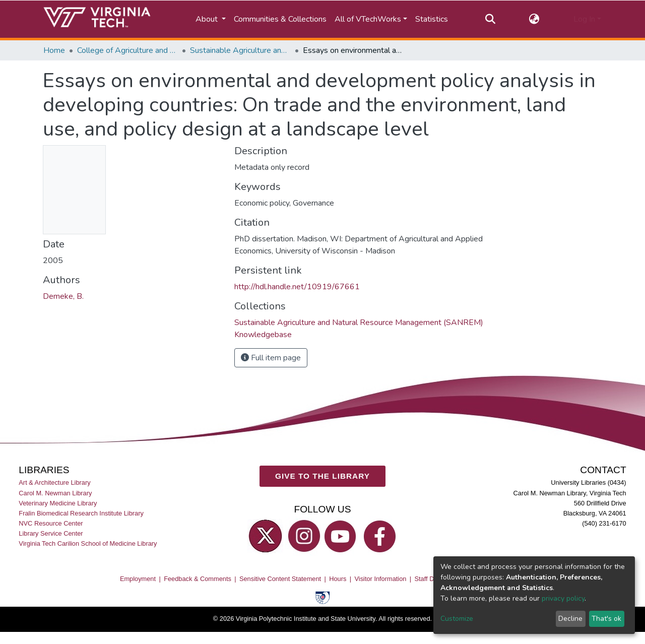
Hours (338, 579)
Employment (138, 579)
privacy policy (563, 598)
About (208, 19)
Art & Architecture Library (54, 483)
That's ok (606, 619)
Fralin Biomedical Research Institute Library (81, 513)
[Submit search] (490, 19)
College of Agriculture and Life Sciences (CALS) (127, 50)
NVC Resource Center (51, 523)
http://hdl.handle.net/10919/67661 (297, 287)
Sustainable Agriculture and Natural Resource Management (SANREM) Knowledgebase (240, 50)
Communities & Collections (280, 19)
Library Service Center (51, 533)
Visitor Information (381, 579)
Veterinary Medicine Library (58, 503)
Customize (457, 619)
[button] (534, 19)
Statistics (432, 19)
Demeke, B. (63, 296)
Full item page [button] (271, 358)
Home (54, 50)
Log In (584, 19)
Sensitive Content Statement (280, 579)
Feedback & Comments (198, 579)
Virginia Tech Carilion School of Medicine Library (88, 543)
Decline (570, 619)
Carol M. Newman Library (55, 493)
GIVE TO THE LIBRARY (322, 476)
